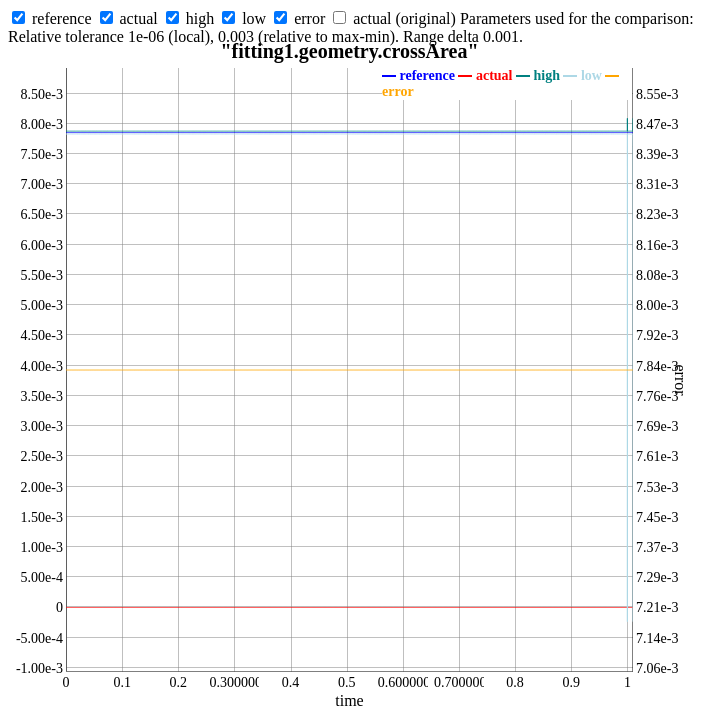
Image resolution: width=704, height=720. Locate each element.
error (309, 18)
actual (139, 18)
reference (62, 18)
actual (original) (404, 18)
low (254, 18)
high (200, 18)
